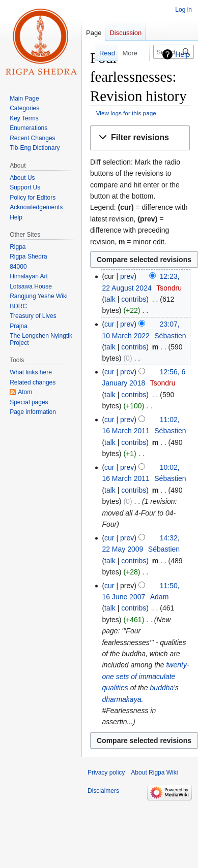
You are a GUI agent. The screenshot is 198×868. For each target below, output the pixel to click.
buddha (162, 688)
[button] (140, 138)
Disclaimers (103, 791)
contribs (134, 299)
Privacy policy (106, 773)
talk (110, 299)
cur (109, 324)
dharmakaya (121, 699)
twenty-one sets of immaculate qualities (145, 676)
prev (127, 276)
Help (182, 54)
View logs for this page (126, 113)
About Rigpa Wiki (154, 773)
